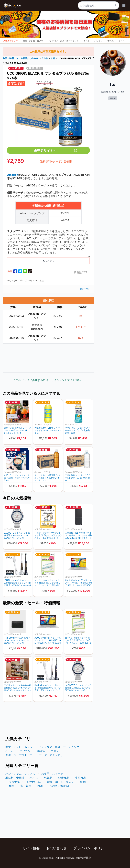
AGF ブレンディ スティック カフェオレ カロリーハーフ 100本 (17, 478)
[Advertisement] (48, 358)
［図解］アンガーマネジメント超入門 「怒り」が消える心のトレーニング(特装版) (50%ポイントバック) (48, 535)
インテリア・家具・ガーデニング (63, 41)
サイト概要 (31, 848)
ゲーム (86, 41)
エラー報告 (85, 289)
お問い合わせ (57, 848)
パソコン (99, 41)
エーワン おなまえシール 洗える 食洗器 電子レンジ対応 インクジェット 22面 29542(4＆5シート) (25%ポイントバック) (47, 583)
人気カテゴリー (10, 41)
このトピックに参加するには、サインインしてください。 (48, 380)
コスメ (122, 41)
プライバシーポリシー (90, 848)
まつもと (81, 327)
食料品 (111, 41)
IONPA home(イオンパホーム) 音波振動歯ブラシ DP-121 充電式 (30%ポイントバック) (17, 583)
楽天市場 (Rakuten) (12, 425)
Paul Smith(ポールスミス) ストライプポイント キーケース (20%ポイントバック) (18, 640)
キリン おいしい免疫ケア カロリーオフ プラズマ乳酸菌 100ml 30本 (78, 430)
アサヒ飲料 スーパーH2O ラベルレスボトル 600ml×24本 (78, 478)
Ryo (81, 338)
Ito (81, 316)
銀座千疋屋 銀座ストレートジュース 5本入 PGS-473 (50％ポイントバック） (18, 430)
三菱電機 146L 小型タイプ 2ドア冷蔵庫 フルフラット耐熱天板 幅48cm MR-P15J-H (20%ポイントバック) (78, 535)
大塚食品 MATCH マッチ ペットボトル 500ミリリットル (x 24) (48, 430)
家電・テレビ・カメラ (33, 41)
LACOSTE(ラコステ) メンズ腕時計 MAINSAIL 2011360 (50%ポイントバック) (17, 535)
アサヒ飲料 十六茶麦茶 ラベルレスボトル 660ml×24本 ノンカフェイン (47, 478)
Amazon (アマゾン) (43, 425)
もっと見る (48, 261)
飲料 (53, 58)
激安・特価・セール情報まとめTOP (21, 58)
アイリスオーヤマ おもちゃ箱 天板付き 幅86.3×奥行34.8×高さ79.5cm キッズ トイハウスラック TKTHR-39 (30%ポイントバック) (18, 688)
